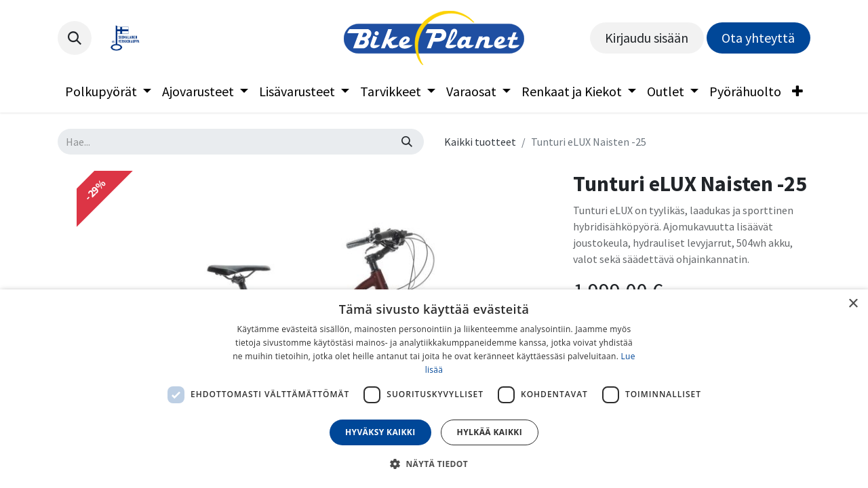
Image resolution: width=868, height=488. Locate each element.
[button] (75, 38)
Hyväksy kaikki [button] (380, 432)
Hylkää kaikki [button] (490, 432)
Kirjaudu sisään (647, 38)
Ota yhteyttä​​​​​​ (758, 38)
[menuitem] (108, 91)
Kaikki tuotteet (480, 142)
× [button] (853, 304)
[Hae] (407, 142)
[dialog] (434, 389)
